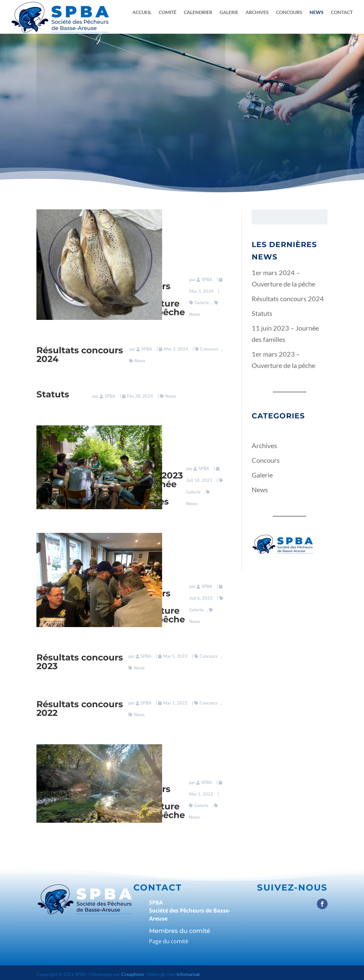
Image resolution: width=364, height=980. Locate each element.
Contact (342, 13)
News (317, 13)
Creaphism (133, 971)
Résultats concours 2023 (80, 659)
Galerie (229, 13)
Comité (168, 13)
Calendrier (198, 13)
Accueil (142, 13)
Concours (289, 13)
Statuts (53, 393)
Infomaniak (188, 971)
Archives (257, 13)
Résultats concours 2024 (80, 354)
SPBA (206, 278)
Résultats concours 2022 (80, 706)
